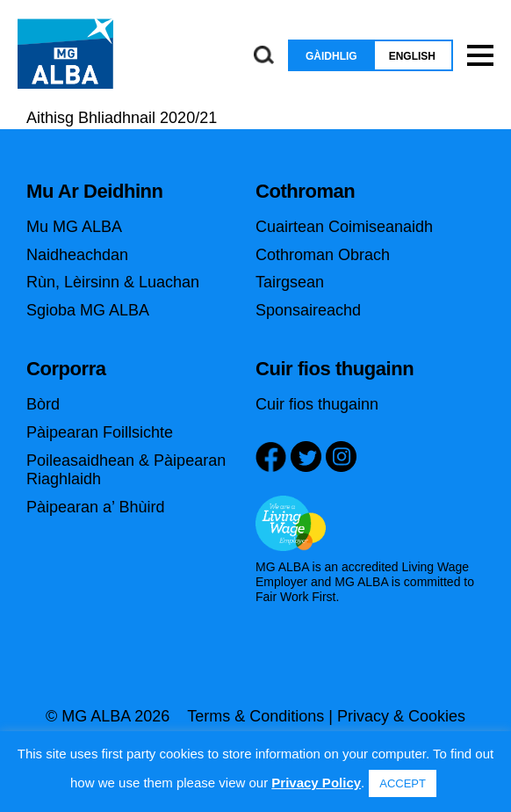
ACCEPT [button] (403, 783)
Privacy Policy (316, 783)
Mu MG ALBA (74, 227)
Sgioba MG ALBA (88, 310)
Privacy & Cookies (401, 716)
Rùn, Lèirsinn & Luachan (113, 282)
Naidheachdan (77, 255)
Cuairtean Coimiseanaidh (344, 227)
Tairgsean (290, 282)
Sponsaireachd (308, 310)
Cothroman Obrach (323, 255)
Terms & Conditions (255, 716)
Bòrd (43, 404)
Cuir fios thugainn (317, 404)
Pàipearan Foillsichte (100, 432)
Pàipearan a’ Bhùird (95, 507)
